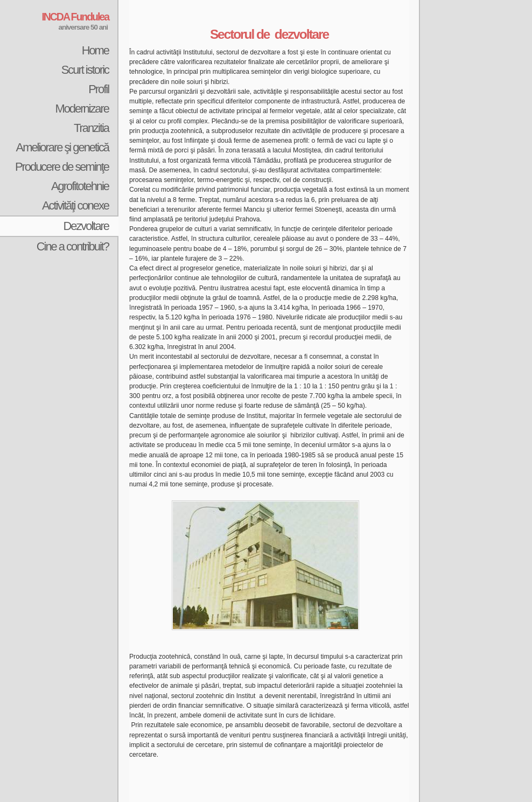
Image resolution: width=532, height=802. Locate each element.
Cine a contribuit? (73, 246)
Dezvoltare (86, 226)
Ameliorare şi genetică (62, 147)
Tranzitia (91, 128)
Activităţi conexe (75, 205)
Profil (99, 89)
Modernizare (82, 109)
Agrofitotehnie (80, 186)
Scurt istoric (85, 70)
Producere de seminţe (62, 167)
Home (95, 50)
